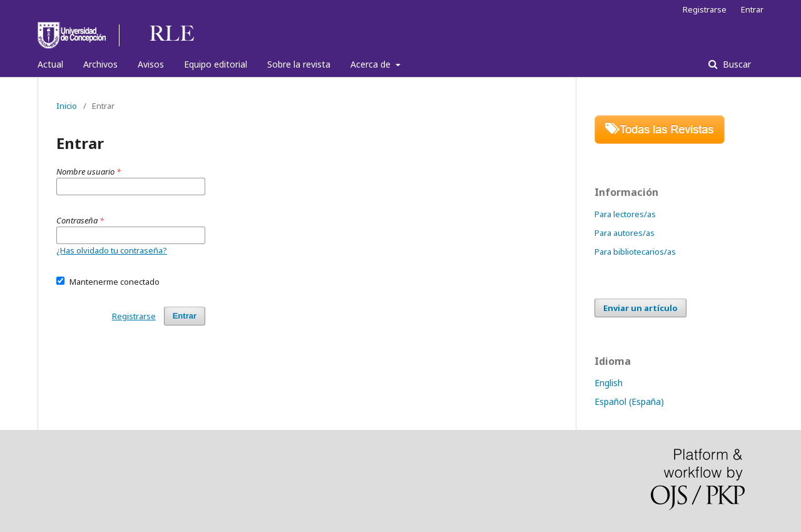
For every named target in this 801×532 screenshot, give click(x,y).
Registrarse (705, 9)
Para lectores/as (625, 214)
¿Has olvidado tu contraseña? (112, 250)
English (609, 383)
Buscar (736, 64)
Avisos (151, 64)
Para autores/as (625, 233)
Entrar (752, 9)
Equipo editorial (216, 64)
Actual (50, 64)
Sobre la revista (299, 64)
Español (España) (629, 402)
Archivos (100, 64)
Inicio (67, 106)
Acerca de (372, 64)
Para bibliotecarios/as (635, 252)
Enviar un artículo (640, 308)
